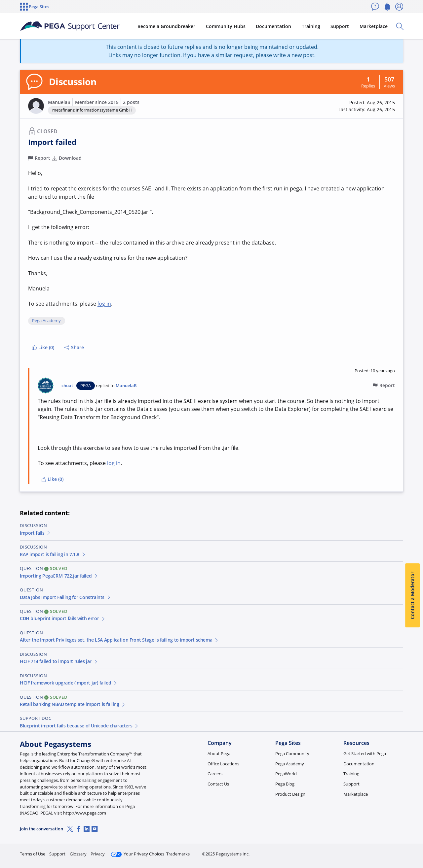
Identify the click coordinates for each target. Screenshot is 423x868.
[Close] (414, 842)
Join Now (352, 851)
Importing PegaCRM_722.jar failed (59, 576)
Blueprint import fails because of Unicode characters (79, 726)
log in (104, 304)
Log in (388, 851)
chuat (67, 386)
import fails (35, 533)
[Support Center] (71, 26)
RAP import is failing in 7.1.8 (53, 554)
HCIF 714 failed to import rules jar (59, 661)
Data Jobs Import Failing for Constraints (65, 597)
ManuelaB (59, 102)
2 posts (131, 102)
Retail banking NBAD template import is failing (73, 704)
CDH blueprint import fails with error (63, 618)
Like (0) (43, 347)
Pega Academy (46, 321)
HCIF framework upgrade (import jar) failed (69, 683)
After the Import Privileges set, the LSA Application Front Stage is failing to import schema (119, 640)
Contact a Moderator (412, 595)
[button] (36, 106)
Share (74, 347)
